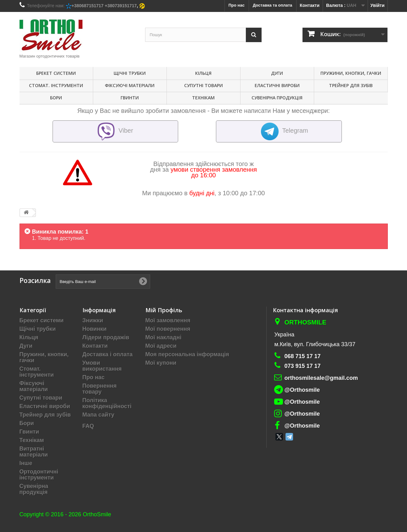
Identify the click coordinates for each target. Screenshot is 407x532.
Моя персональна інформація (187, 354)
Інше (26, 463)
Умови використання (102, 366)
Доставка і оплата (108, 354)
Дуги (277, 73)
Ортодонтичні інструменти (39, 475)
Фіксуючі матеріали (130, 85)
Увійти (378, 5)
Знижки (93, 320)
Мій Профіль (164, 310)
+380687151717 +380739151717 (104, 6)
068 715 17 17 (302, 356)
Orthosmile (305, 322)
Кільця (203, 73)
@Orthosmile (302, 390)
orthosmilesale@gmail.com (321, 378)
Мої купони (161, 363)
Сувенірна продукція (277, 98)
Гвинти (130, 98)
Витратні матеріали (34, 452)
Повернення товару (100, 389)
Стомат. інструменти (56, 85)
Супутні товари (203, 85)
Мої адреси (161, 346)
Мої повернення (168, 329)
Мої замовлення (168, 320)
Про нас (94, 377)
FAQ (88, 426)
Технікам (203, 98)
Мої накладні (164, 337)
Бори (56, 98)
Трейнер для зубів (351, 85)
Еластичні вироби (277, 85)
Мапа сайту (99, 415)
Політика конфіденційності (107, 403)
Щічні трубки (130, 73)
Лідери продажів (106, 337)
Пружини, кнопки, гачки (351, 73)
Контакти (310, 5)
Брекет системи (56, 73)
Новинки (95, 329)
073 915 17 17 (302, 366)
